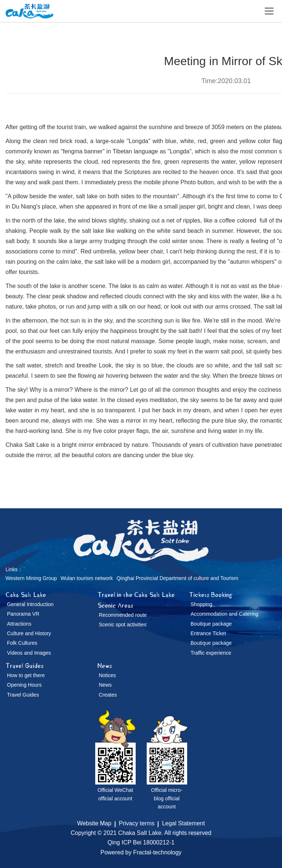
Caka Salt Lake (26, 595)
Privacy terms (137, 823)
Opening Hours (24, 685)
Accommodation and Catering (224, 614)
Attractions (19, 624)
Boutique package (211, 624)
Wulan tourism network (87, 578)
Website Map (94, 823)
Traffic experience (211, 653)
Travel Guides (24, 666)
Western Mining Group (31, 578)
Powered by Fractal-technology (141, 852)
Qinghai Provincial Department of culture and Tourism (177, 578)
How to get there (26, 675)
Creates (108, 695)
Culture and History (29, 633)
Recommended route (123, 615)
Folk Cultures (22, 643)
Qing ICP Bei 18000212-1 (141, 842)
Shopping (201, 604)
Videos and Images (29, 653)
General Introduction (30, 604)
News (105, 666)
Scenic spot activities (123, 625)
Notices (108, 675)
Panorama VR (23, 614)
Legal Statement (184, 823)
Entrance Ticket (208, 633)
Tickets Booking (211, 595)
